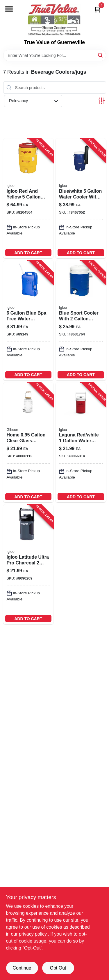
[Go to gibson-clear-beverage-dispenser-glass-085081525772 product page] (28, 442)
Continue (22, 968)
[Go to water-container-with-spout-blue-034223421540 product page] (28, 320)
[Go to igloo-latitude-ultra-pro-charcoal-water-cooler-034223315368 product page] (28, 564)
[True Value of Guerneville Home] (54, 20)
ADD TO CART (28, 253)
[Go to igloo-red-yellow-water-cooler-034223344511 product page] (28, 198)
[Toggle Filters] (102, 101)
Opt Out (58, 968)
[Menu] (9, 9)
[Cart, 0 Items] (97, 9)
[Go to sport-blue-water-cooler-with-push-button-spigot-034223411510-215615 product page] (81, 320)
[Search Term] (55, 55)
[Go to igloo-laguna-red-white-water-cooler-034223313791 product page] (81, 442)
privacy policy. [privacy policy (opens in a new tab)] (33, 934)
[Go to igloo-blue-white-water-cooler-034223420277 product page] (81, 198)
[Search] (101, 55)
